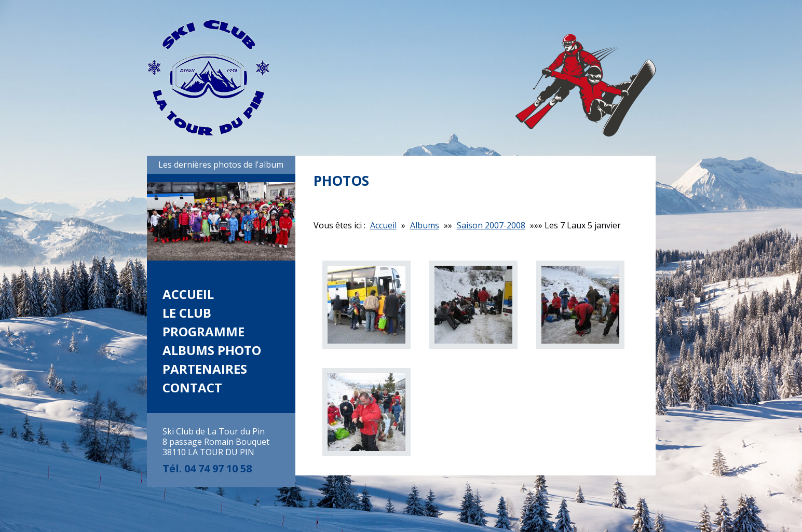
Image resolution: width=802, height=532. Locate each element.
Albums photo (212, 350)
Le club (187, 313)
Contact (192, 387)
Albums (425, 225)
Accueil (188, 294)
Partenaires (205, 369)
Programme (203, 331)
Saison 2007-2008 (491, 225)
